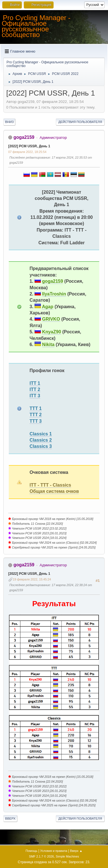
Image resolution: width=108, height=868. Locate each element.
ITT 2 (35, 389)
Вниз (9, 122)
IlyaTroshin (54, 294)
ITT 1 (35, 383)
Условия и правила (54, 851)
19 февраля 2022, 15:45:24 (32, 579)
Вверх (10, 819)
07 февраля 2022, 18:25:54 (27, 152)
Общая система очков (54, 491)
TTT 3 (36, 421)
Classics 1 (41, 434)
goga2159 (24, 137)
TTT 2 (36, 415)
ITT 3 (35, 396)
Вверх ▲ (76, 851)
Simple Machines (67, 856)
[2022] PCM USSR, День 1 (29, 146)
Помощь (31, 851)
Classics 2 (41, 440)
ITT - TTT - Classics (50, 485)
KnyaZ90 (52, 332)
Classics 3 (41, 446)
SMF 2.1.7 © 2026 (41, 856)
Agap (48, 307)
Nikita (48, 345)
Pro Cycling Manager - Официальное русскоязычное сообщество (36, 26)
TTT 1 (36, 408)
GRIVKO (51, 319)
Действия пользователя (80, 122)
